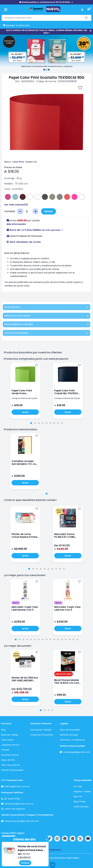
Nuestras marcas (10, 755)
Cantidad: (10, 211)
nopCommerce (53, 850)
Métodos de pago (69, 735)
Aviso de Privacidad (70, 730)
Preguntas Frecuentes (42, 735)
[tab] (31, 423)
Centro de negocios (15, 809)
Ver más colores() (16, 205)
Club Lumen (7, 740)
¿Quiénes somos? (10, 745)
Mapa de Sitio (8, 760)
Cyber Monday (81, 807)
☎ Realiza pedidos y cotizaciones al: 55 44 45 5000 (45, 2)
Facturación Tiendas (41, 730)
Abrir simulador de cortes (24, 242)
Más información (16, 224)
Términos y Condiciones (72, 740)
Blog (3, 730)
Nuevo (16, 603)
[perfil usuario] (82, 10)
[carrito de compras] (88, 10)
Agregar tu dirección (16, 25)
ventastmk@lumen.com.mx (19, 804)
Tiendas (5, 750)
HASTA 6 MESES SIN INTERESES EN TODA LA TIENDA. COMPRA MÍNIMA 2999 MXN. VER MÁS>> (47, 32)
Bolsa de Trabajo (10, 735)
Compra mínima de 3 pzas (24, 398)
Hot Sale (78, 786)
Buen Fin (78, 797)
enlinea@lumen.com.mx (17, 786)
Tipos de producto (11, 765)
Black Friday (80, 802)
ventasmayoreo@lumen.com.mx (22, 821)
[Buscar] (86, 18)
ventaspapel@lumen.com (77, 752)
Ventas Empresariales (12, 770)
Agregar (48, 211)
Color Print (18, 162)
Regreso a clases (82, 791)
